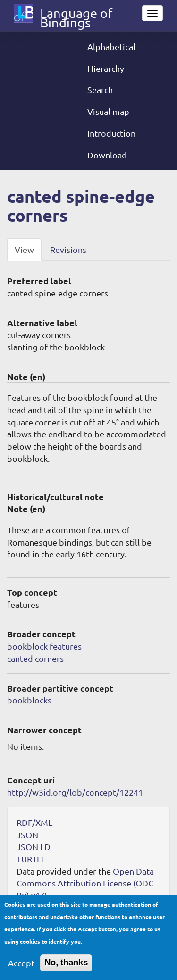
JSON (27, 835)
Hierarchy (106, 68)
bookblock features (44, 646)
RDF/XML (34, 822)
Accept (21, 969)
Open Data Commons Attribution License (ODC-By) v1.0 (86, 883)
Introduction (111, 133)
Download (107, 155)
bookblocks (29, 700)
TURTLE (31, 859)
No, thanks (66, 969)
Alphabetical (111, 47)
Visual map (108, 111)
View (24, 249)
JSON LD (34, 846)
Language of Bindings (76, 15)
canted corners (35, 658)
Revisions (68, 249)
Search (100, 90)
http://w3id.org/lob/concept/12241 (75, 792)
